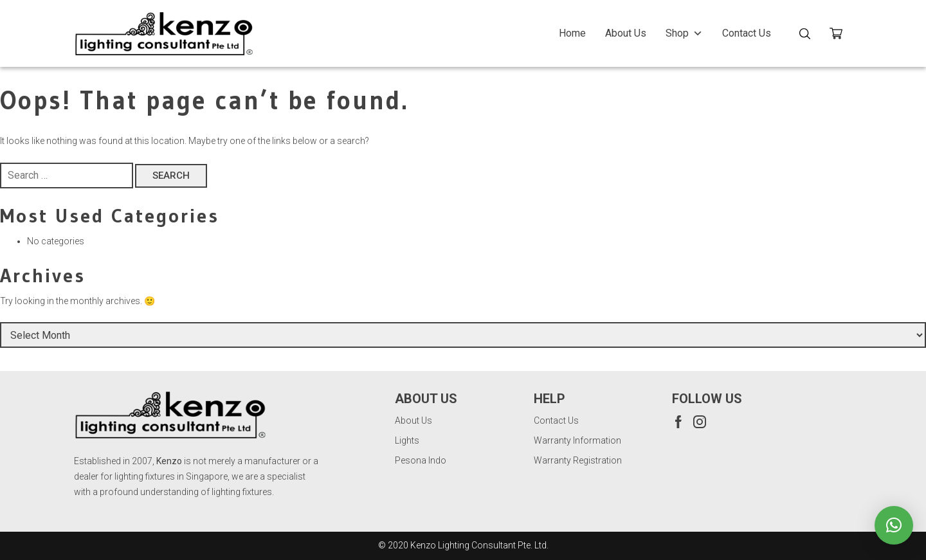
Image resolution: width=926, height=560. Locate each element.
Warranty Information (577, 440)
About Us (626, 33)
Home (572, 33)
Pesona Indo (421, 460)
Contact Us (747, 33)
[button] (894, 525)
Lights (407, 440)
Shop (684, 33)
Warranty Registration (578, 460)
